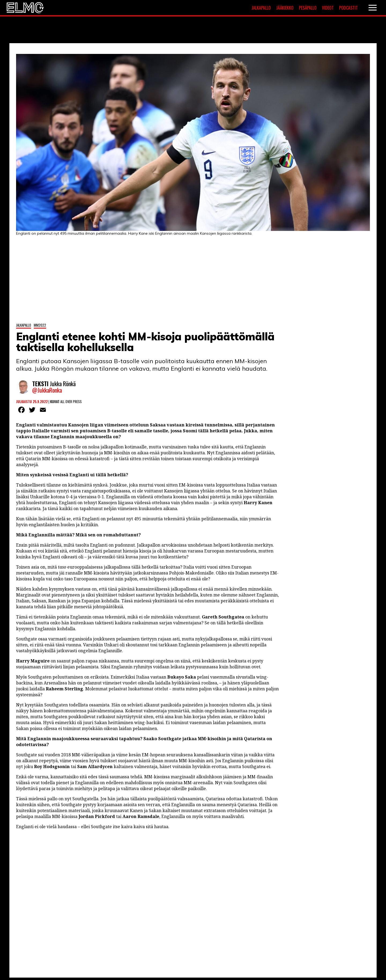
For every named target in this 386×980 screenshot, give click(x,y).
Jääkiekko (285, 8)
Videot (328, 8)
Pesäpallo (308, 8)
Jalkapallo (261, 8)
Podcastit (348, 8)
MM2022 (40, 325)
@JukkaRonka (47, 390)
